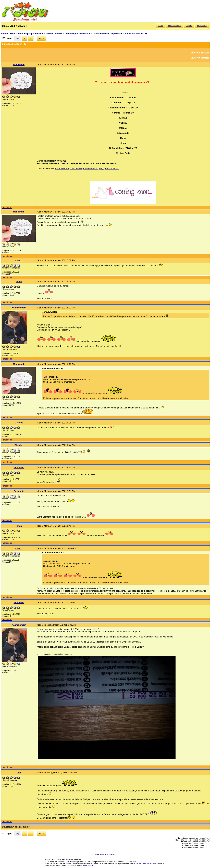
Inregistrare (202, 26)
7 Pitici (58, 860)
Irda (19, 773)
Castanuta (19, 491)
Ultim (41, 38)
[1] (17, 38)
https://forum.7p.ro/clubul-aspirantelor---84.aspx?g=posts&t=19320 (87, 168)
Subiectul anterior (200, 53)
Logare (189, 26)
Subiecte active (175, 26)
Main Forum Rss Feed (105, 855)
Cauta (161, 26)
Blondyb (19, 445)
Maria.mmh (19, 65)
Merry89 (19, 423)
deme (19, 282)
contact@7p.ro (88, 865)
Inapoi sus (7, 208)
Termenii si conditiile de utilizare (145, 864)
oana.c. (19, 260)
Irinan (19, 526)
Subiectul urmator (200, 58)
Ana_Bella (19, 468)
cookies (69, 864)
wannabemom (19, 308)
